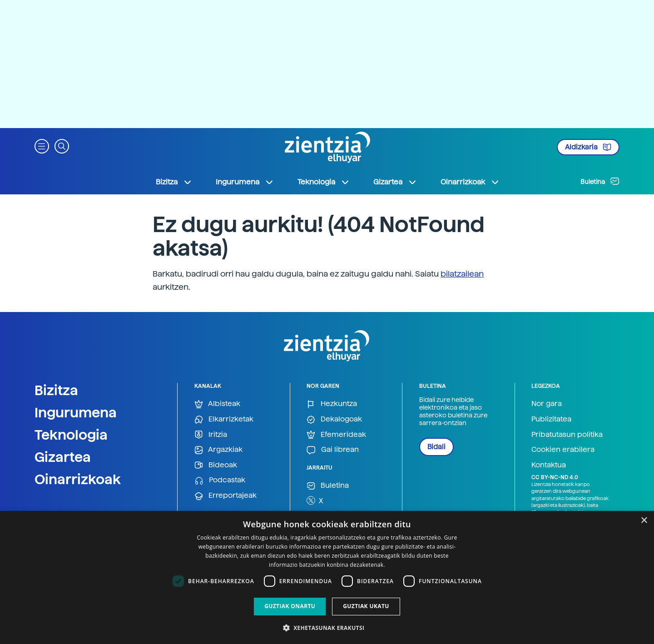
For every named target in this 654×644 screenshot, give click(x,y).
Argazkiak (218, 450)
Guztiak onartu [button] (290, 606)
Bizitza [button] (174, 182)
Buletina (600, 181)
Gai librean (333, 450)
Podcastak (220, 480)
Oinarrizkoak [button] (470, 182)
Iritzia (211, 435)
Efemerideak (336, 435)
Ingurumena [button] (245, 182)
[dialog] (327, 577)
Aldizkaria (588, 147)
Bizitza (56, 390)
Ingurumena (76, 412)
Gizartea (63, 457)
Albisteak (217, 404)
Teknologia (71, 435)
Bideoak (216, 465)
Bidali (436, 447)
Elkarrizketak (224, 419)
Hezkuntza (332, 404)
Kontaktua (549, 465)
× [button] (644, 521)
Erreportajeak (225, 496)
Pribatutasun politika (567, 434)
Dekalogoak (334, 419)
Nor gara (547, 404)
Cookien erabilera (563, 449)
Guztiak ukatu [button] (366, 606)
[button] (42, 146)
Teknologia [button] (324, 182)
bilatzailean (462, 274)
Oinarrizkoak (78, 479)
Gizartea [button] (395, 182)
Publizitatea (551, 419)
